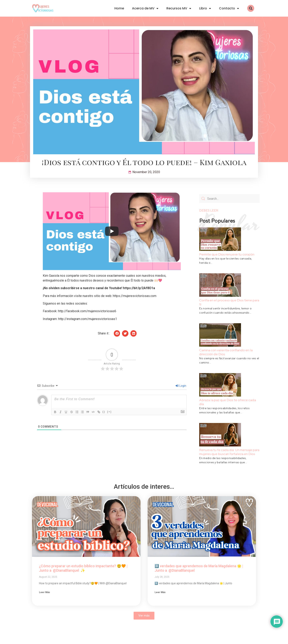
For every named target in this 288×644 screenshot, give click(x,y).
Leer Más (251, 268)
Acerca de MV (145, 8)
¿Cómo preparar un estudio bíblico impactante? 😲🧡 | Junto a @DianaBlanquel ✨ (83, 568)
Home (119, 8)
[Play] (112, 231)
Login (181, 386)
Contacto (229, 8)
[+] (111, 412)
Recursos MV (179, 8)
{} (105, 412)
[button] (251, 8)
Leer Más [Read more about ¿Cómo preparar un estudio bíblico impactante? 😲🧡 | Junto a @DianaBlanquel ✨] (44, 592)
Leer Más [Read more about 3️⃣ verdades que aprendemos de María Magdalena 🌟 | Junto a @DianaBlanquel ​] (160, 592)
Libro (205, 8)
